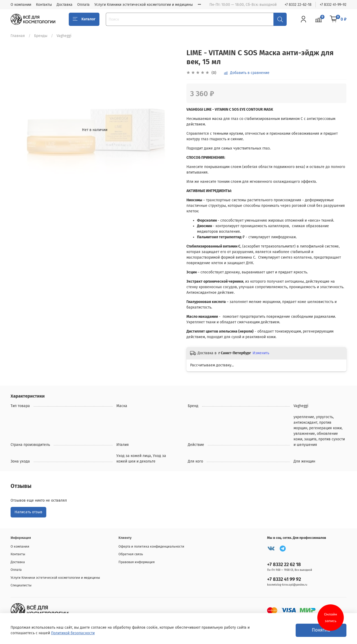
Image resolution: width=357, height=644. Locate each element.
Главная (18, 36)
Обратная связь (131, 554)
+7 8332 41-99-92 (333, 5)
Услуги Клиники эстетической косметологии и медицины (144, 5)
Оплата (83, 5)
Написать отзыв (28, 512)
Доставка (65, 5)
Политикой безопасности (73, 633)
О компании (21, 5)
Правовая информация (137, 562)
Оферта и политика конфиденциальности (151, 546)
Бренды (41, 36)
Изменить (261, 353)
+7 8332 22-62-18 (298, 5)
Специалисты (21, 585)
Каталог (84, 19)
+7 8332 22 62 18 (284, 564)
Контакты (44, 5)
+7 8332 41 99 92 (284, 579)
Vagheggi (64, 36)
